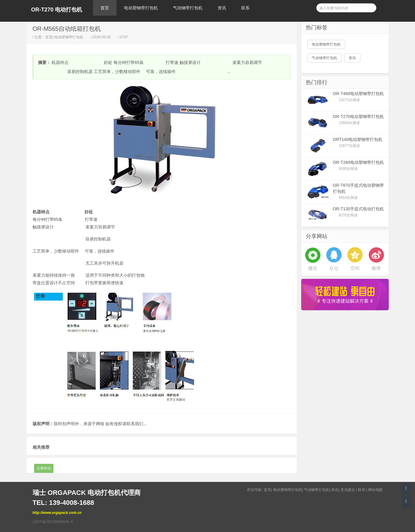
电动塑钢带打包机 (141, 8)
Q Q (334, 268)
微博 (376, 268)
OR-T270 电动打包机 (57, 10)
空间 (355, 268)
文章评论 (44, 468)
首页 (105, 8)
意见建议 (348, 490)
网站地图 (375, 490)
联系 (245, 8)
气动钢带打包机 (188, 8)
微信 (313, 268)
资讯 (222, 8)
